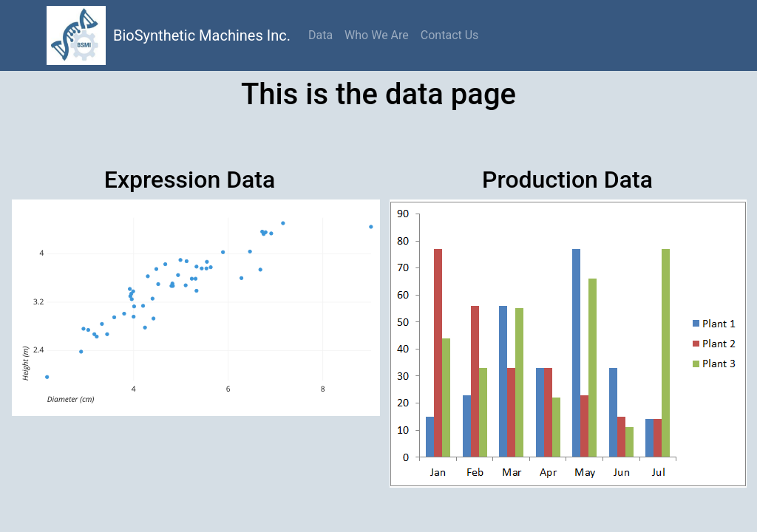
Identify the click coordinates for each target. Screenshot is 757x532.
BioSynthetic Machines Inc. (202, 35)
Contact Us (450, 35)
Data (320, 35)
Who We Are (377, 35)
